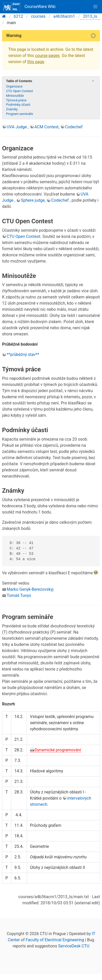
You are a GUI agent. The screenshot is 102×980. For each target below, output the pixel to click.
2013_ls (90, 16)
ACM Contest (47, 127)
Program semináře (19, 114)
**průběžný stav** (23, 355)
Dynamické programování (58, 750)
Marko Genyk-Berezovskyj (30, 589)
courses (38, 16)
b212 (18, 16)
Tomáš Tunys (19, 595)
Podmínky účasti (18, 105)
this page (36, 62)
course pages (47, 56)
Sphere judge (33, 200)
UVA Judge (17, 127)
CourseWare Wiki (29, 7)
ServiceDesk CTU (74, 946)
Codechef (74, 127)
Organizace (14, 86)
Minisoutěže (15, 96)
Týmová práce (16, 100)
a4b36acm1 (64, 16)
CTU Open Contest (19, 91)
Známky (12, 109)
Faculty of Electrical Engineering (55, 940)
